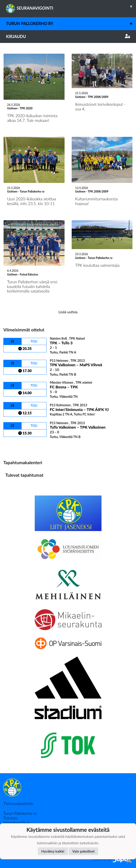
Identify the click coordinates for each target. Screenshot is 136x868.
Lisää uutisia (68, 312)
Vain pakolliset (84, 851)
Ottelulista (14, 446)
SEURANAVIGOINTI (71, 6)
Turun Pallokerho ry (71, 24)
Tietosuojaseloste (18, 803)
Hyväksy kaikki (53, 851)
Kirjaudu (68, 36)
